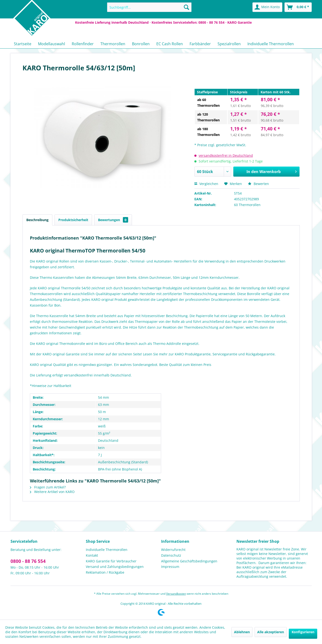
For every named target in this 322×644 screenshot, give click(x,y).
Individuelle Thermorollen (107, 550)
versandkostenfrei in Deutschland (226, 155)
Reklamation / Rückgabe (105, 572)
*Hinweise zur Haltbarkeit (51, 386)
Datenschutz (171, 555)
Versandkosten (176, 594)
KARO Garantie (240, 22)
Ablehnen (242, 632)
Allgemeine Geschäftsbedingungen (189, 561)
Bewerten (258, 184)
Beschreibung (37, 220)
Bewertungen (113, 220)
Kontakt (92, 555)
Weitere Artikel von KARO (52, 492)
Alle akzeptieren (271, 632)
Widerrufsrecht (173, 550)
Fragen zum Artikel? (48, 487)
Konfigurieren (303, 632)
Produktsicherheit (73, 220)
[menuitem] (149, 7)
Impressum (170, 567)
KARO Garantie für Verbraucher (111, 561)
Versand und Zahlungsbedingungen (115, 567)
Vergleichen (206, 184)
